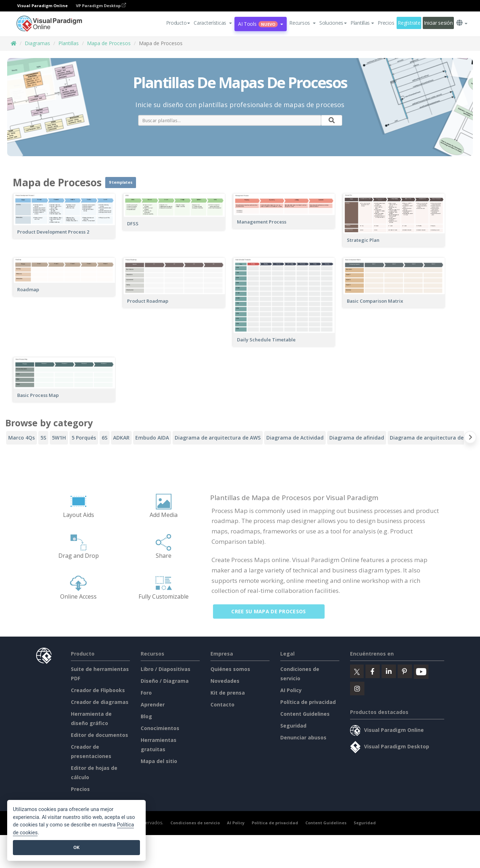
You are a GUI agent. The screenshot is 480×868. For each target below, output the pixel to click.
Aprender (153, 704)
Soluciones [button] (333, 23)
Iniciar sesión (438, 23)
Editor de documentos (100, 735)
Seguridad (293, 726)
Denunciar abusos (303, 737)
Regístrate (409, 23)
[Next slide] (470, 439)
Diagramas (37, 43)
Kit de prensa (228, 693)
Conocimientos (160, 728)
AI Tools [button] (261, 24)
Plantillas (69, 43)
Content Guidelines (305, 714)
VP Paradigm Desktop (101, 6)
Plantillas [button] (362, 23)
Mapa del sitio (159, 761)
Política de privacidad (308, 702)
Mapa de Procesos (109, 43)
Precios (386, 23)
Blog (146, 716)
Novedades (225, 681)
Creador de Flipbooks (98, 690)
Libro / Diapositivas (166, 669)
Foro (146, 693)
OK (76, 847)
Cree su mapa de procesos (273, 611)
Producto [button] (178, 23)
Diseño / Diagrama (165, 681)
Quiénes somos (230, 669)
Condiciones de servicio (195, 823)
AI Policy (291, 690)
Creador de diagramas (100, 702)
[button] (213, 23)
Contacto (222, 704)
